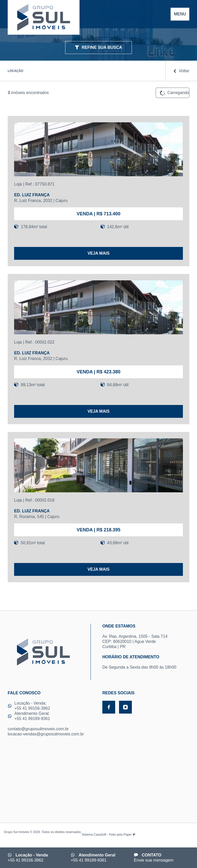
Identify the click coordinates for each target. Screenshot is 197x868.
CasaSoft (100, 835)
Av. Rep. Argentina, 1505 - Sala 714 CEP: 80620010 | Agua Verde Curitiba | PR (146, 636)
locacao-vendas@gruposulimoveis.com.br (46, 734)
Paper (129, 835)
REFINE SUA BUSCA (98, 47)
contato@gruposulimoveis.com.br (38, 729)
